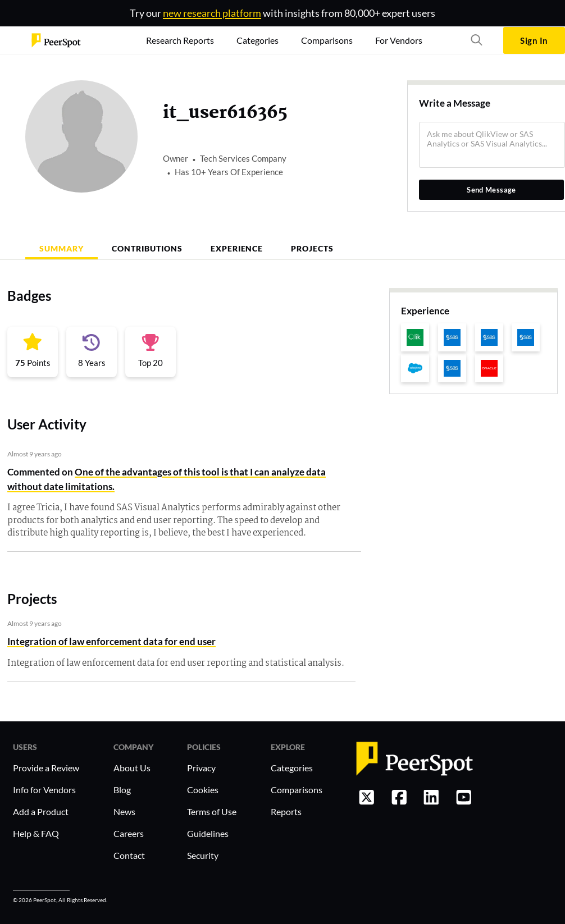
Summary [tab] (61, 248)
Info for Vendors (44, 790)
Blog (122, 790)
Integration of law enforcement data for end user (111, 641)
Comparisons (297, 790)
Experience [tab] (237, 248)
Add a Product (41, 811)
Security (203, 855)
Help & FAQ (36, 833)
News (124, 811)
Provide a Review (46, 768)
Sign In (534, 40)
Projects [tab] (312, 248)
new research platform (212, 13)
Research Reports (180, 40)
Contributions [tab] (147, 248)
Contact (129, 855)
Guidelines (208, 833)
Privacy (201, 768)
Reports (286, 811)
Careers (129, 833)
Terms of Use (212, 811)
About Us (132, 768)
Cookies (203, 790)
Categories (292, 768)
